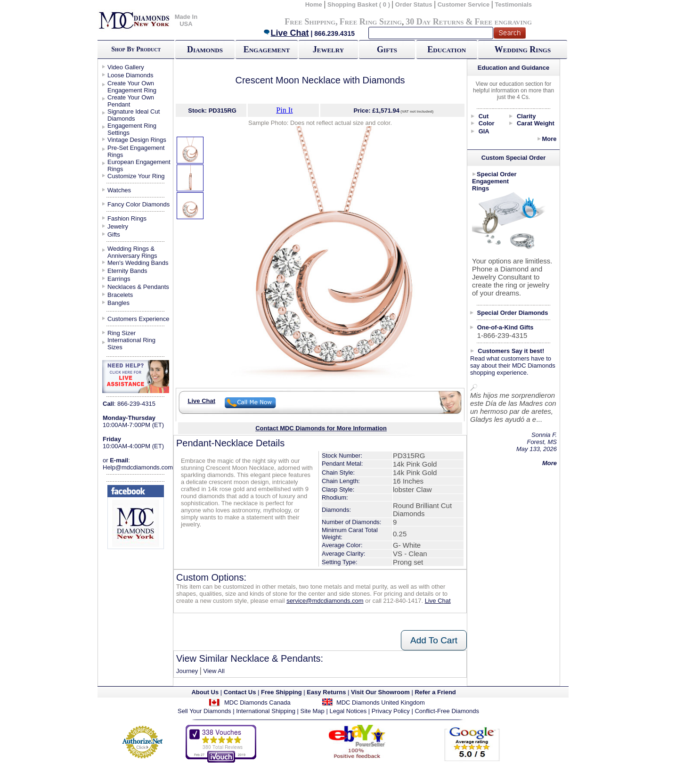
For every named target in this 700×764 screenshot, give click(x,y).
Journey (187, 671)
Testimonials (514, 4)
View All (214, 671)
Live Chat (286, 33)
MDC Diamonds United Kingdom (381, 702)
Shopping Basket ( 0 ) (360, 4)
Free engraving (503, 22)
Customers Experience (138, 319)
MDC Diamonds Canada (257, 702)
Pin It (284, 110)
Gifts (387, 49)
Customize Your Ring (136, 176)
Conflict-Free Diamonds (447, 711)
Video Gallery (126, 67)
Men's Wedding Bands (138, 263)
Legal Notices (348, 711)
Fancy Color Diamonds (138, 204)
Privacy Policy (391, 711)
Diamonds (205, 49)
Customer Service (464, 4)
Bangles (118, 303)
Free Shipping (310, 22)
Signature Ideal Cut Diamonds (134, 115)
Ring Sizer (122, 333)
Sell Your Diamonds (204, 711)
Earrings (119, 279)
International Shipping (266, 711)
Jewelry (328, 49)
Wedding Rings (523, 49)
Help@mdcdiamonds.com (138, 467)
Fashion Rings (127, 218)
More (549, 139)
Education (447, 49)
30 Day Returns (435, 22)
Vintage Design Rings (137, 140)
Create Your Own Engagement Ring (132, 87)
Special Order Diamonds (513, 313)
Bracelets (120, 295)
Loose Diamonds (130, 75)
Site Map (313, 711)
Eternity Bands (127, 271)
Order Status (414, 4)
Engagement (267, 49)
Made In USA (186, 20)
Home (314, 4)
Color (487, 123)
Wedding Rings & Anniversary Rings (132, 252)
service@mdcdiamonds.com (325, 601)
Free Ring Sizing (371, 22)
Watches (119, 190)
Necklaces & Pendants (138, 287)
